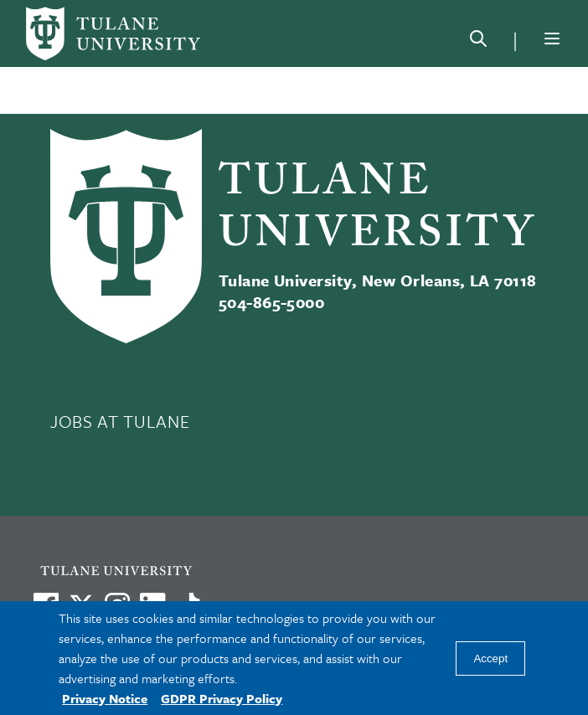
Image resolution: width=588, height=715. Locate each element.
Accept (490, 658)
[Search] (478, 42)
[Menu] (552, 39)
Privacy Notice (105, 698)
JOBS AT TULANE (120, 421)
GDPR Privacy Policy (222, 698)
